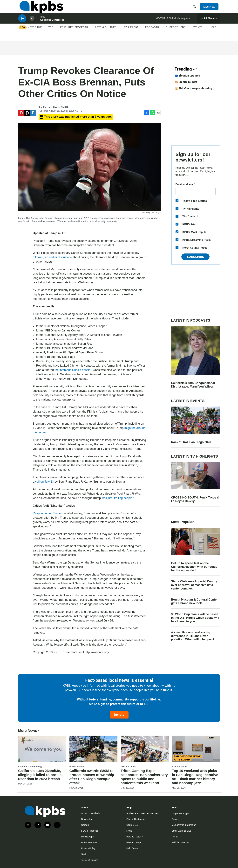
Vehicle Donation (180, 842)
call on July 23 (45, 482)
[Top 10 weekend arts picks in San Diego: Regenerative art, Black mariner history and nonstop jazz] (196, 749)
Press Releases (89, 842)
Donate (119, 715)
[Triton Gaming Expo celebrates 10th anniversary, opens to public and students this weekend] (145, 749)
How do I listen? (135, 837)
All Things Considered (52, 25)
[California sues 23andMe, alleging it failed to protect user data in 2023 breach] (42, 749)
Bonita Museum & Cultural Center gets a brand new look (194, 601)
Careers (85, 825)
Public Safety (77, 767)
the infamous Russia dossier (73, 370)
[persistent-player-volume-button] (32, 24)
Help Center (133, 848)
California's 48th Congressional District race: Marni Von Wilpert (193, 385)
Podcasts (152, 34)
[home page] (40, 9)
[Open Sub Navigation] (56, 34)
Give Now (210, 8)
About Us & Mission (91, 813)
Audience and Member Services (143, 813)
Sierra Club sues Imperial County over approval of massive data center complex (194, 585)
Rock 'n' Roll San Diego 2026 (191, 442)
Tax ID (175, 837)
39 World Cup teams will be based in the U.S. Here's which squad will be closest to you (195, 618)
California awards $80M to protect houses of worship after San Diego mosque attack (92, 777)
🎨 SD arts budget (186, 82)
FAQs (129, 831)
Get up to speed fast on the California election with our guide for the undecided (194, 567)
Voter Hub (35, 34)
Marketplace (183, 23)
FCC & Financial (90, 831)
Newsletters (87, 819)
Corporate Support (181, 813)
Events (198, 34)
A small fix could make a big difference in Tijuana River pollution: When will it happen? (193, 636)
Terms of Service (90, 860)
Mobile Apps (88, 837)
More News (29, 731)
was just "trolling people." (118, 498)
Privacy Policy (88, 848)
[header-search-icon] (195, 9)
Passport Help (134, 842)
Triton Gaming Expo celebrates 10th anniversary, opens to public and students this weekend (145, 777)
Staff (84, 854)
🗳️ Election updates (187, 76)
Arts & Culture (106, 34)
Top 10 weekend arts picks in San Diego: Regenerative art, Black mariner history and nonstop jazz (195, 777)
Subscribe (195, 257)
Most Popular (184, 522)
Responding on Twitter (47, 513)
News (50, 34)
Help (213, 34)
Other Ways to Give (181, 831)
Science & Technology (30, 767)
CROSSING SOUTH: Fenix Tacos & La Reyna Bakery (195, 499)
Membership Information (184, 825)
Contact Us (132, 825)
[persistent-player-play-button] (22, 24)
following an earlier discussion (52, 257)
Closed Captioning (136, 819)
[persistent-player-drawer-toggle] (209, 24)
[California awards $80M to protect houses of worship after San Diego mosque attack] (93, 749)
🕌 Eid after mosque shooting (193, 88)
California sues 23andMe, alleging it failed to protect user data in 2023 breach (41, 775)
